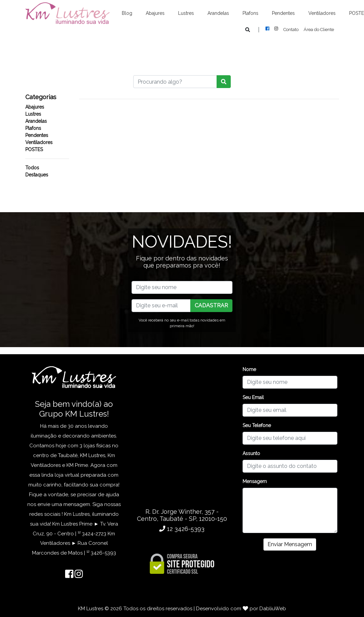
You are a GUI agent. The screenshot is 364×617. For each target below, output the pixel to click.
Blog (127, 13)
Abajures (155, 13)
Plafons (250, 13)
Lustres (186, 13)
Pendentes (283, 13)
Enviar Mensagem (290, 544)
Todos (32, 168)
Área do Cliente (319, 30)
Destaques (37, 175)
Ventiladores (322, 13)
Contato (291, 30)
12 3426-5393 (182, 529)
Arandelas (218, 13)
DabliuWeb (273, 609)
